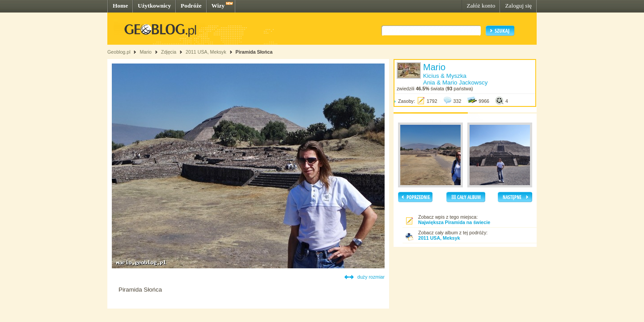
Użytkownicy (154, 6)
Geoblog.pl (119, 52)
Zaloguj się (518, 6)
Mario (146, 52)
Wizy (218, 6)
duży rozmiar (371, 277)
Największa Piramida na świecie (454, 222)
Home (120, 6)
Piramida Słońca (254, 52)
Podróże (191, 6)
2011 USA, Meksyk (206, 52)
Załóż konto (481, 6)
